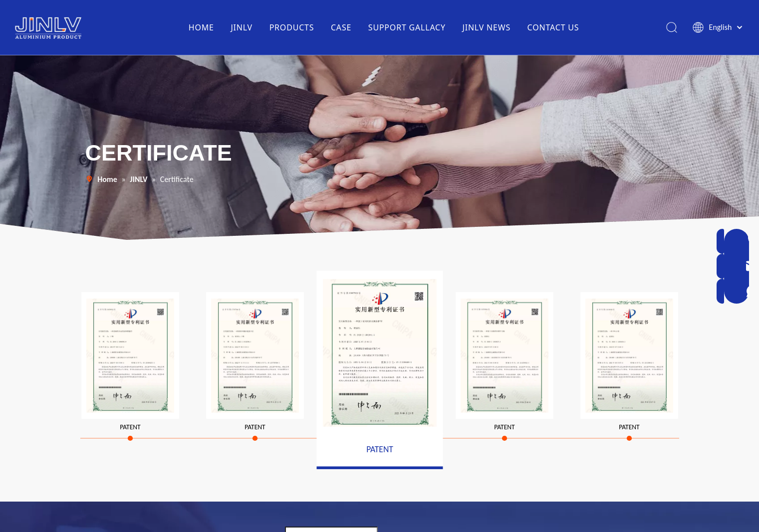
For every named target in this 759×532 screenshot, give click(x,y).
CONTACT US (553, 27)
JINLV (241, 27)
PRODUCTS (291, 27)
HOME (201, 27)
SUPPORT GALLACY (406, 27)
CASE (341, 27)
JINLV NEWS (486, 27)
